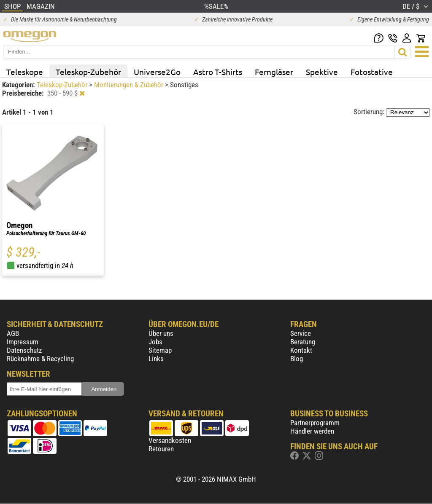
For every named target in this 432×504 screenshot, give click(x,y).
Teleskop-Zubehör (88, 72)
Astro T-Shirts (218, 72)
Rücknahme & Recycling (40, 359)
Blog (297, 359)
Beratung (303, 342)
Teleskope (25, 72)
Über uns (161, 333)
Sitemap (160, 350)
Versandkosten (170, 440)
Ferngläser (274, 72)
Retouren (161, 449)
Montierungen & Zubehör (130, 85)
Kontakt (301, 350)
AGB (13, 333)
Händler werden (312, 431)
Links (156, 359)
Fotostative (372, 72)
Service (301, 333)
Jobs (155, 342)
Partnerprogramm (315, 423)
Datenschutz (24, 350)
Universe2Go (157, 72)
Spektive (322, 72)
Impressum (23, 342)
